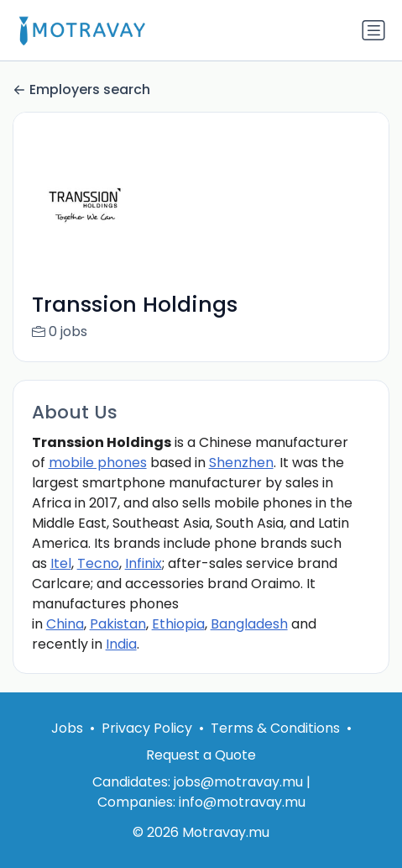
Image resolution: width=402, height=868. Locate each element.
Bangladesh (249, 624)
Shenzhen (241, 463)
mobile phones (98, 463)
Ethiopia (178, 624)
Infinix (144, 563)
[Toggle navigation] (373, 30)
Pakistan (118, 624)
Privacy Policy (147, 728)
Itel (61, 563)
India (121, 644)
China (65, 624)
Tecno (98, 563)
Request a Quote (201, 755)
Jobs (67, 728)
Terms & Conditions (275, 728)
